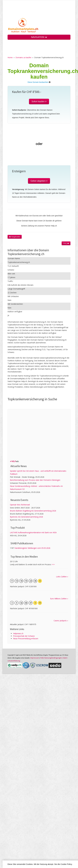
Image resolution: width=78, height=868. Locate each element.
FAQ (66, 243)
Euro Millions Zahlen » (59, 599)
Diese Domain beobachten (38, 82)
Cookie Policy (66, 864)
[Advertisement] (24, 435)
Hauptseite (15, 237)
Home (10, 57)
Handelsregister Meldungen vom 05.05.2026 (32, 548)
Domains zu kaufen (23, 57)
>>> (53, 564)
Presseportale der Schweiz (24, 636)
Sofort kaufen (39, 102)
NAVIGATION (39, 37)
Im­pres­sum (35, 658)
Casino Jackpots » (61, 621)
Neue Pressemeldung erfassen (26, 639)
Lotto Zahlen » (62, 577)
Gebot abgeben (39, 181)
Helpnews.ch (18, 633)
